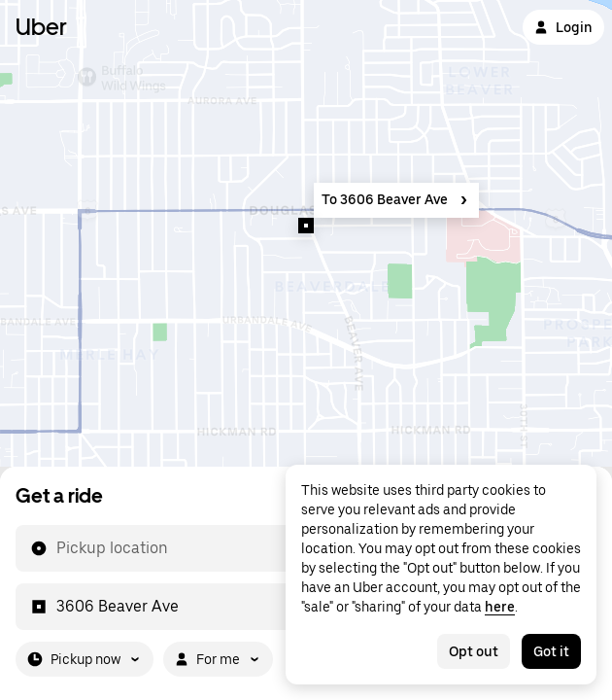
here (500, 607)
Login (563, 27)
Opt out (474, 651)
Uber (41, 27)
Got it (551, 651)
